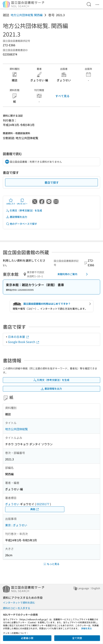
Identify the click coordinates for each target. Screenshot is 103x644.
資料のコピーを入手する (16, 608)
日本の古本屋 (19, 337)
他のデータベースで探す (21, 224)
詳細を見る (87, 628)
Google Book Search (24, 342)
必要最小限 (27, 638)
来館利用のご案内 (73, 274)
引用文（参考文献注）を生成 (24, 211)
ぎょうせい (12, 504)
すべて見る (62, 96)
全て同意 (77, 638)
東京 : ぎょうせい (16, 525)
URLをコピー (22, 202)
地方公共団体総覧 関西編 (27, 15)
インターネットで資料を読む (19, 603)
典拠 (35, 509)
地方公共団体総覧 (16, 429)
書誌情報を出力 (16, 217)
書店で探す (52, 182)
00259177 (43, 504)
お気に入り (11, 202)
